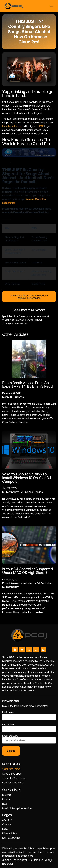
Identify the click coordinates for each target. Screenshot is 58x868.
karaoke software (12, 126)
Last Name (8, 724)
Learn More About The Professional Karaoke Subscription (29, 297)
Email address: (29, 739)
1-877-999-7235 (11, 769)
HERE (41, 126)
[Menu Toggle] (52, 6)
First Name (8, 712)
